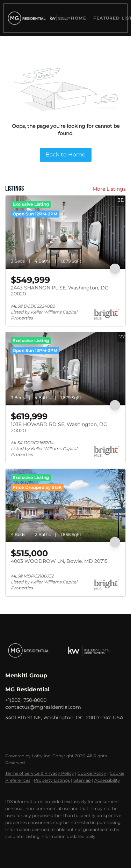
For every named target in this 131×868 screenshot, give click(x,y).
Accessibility (107, 780)
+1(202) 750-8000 (26, 700)
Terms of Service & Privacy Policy (40, 773)
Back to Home (65, 155)
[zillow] (38, 733)
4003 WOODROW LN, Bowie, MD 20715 (59, 561)
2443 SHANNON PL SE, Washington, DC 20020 (60, 291)
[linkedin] (24, 733)
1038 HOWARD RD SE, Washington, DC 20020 (59, 427)
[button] (26, 18)
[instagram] (52, 733)
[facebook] (10, 733)
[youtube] (66, 733)
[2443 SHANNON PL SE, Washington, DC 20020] (65, 232)
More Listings (109, 189)
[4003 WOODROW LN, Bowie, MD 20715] (65, 506)
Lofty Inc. (42, 756)
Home (78, 18)
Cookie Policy (92, 773)
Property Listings (52, 780)
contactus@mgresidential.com (43, 707)
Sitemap (82, 780)
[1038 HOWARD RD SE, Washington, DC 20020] (65, 369)
